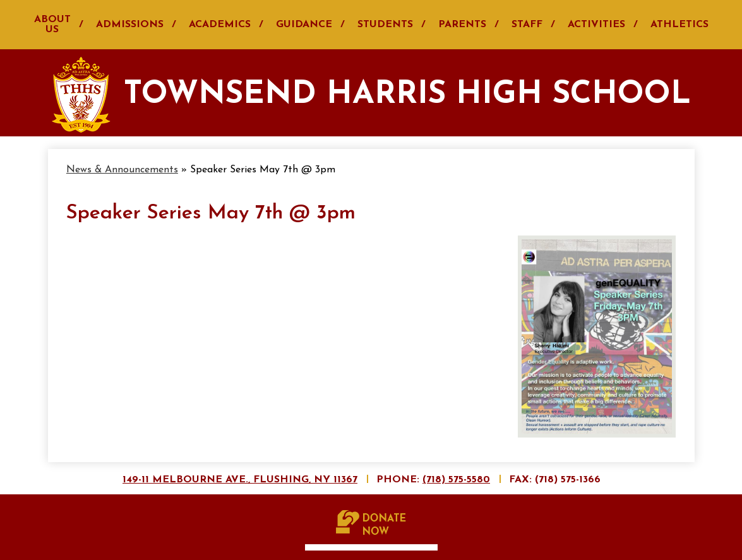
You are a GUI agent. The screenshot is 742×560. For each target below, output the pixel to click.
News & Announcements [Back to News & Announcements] (122, 170)
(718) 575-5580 (456, 480)
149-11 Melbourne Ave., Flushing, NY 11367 (240, 480)
